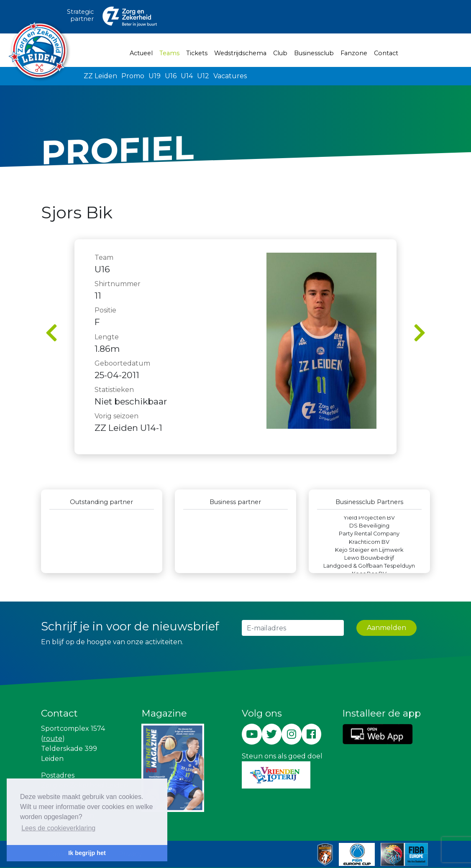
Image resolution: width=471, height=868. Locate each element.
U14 (187, 76)
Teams (171, 53)
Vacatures (230, 76)
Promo (133, 76)
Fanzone (354, 53)
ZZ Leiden (100, 76)
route (53, 739)
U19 (155, 76)
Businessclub (314, 53)
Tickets (197, 53)
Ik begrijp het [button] (87, 853)
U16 (171, 76)
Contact (386, 53)
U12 (203, 76)
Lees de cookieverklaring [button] (58, 828)
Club (280, 53)
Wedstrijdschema (240, 53)
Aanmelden (387, 628)
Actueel (141, 53)
